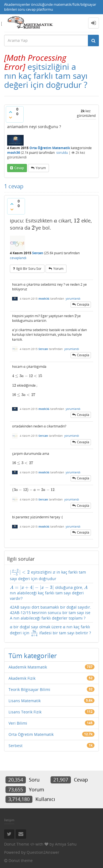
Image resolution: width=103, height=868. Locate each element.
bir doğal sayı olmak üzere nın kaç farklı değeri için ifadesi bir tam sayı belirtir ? (50, 630)
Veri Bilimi (18, 723)
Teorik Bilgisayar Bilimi (29, 689)
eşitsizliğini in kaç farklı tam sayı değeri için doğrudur (48, 575)
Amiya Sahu (66, 844)
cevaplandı (18, 258)
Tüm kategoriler (33, 656)
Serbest (16, 746)
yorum (41, 168)
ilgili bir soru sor (29, 269)
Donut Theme (17, 844)
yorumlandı (73, 299)
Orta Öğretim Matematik (50, 148)
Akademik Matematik (28, 667)
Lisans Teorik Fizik (25, 712)
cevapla (83, 304)
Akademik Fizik (22, 678)
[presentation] (35, 62)
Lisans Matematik (25, 701)
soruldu (62, 153)
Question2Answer (43, 852)
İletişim (9, 820)
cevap (19, 168)
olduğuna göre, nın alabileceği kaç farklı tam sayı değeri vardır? (49, 593)
